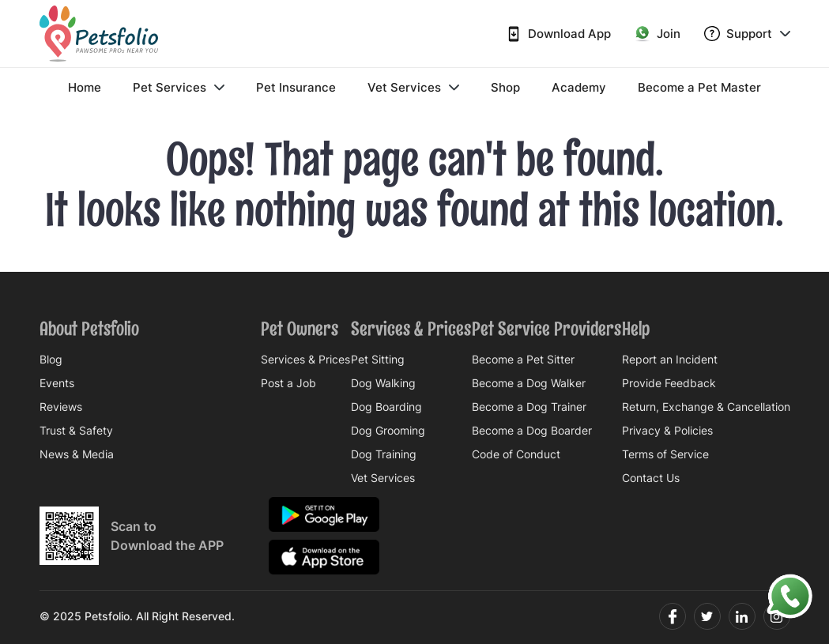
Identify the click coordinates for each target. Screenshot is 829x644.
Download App (558, 34)
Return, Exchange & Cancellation (706, 407)
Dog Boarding (386, 407)
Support (747, 34)
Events (57, 383)
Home (85, 87)
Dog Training (384, 454)
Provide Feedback (669, 383)
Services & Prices (305, 360)
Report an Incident (670, 360)
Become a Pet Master (699, 87)
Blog (51, 360)
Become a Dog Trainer (529, 407)
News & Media (77, 454)
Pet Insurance (296, 87)
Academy (579, 87)
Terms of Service (665, 454)
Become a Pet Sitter (523, 360)
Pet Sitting (378, 360)
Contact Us (651, 478)
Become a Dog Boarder (532, 431)
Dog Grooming (388, 431)
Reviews (61, 407)
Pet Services (179, 87)
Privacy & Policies (667, 431)
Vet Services (413, 87)
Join (658, 34)
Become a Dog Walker (529, 383)
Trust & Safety (76, 431)
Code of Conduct (516, 454)
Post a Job (288, 383)
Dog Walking (383, 383)
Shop (505, 87)
